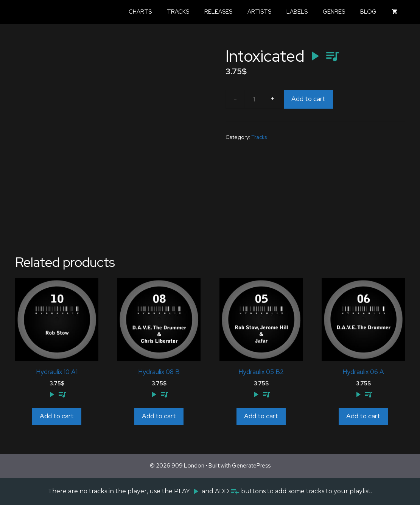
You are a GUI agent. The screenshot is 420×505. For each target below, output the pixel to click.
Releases (218, 12)
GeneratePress (251, 466)
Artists (259, 12)
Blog (368, 12)
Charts (140, 12)
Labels (297, 12)
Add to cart (308, 99)
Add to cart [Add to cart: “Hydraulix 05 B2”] (261, 416)
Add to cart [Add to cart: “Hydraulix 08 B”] (159, 416)
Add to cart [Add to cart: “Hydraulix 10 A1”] (57, 416)
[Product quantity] (254, 99)
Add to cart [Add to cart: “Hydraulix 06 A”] (363, 416)
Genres (334, 12)
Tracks (178, 12)
